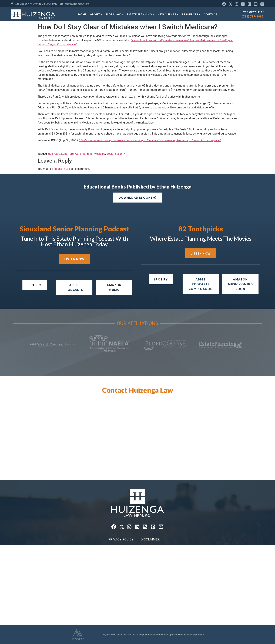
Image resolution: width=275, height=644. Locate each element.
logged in (59, 169)
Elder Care (54, 154)
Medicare (100, 154)
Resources (191, 14)
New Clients (168, 14)
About (96, 14)
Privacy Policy (121, 539)
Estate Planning (140, 14)
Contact (211, 14)
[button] (201, 284)
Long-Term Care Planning (77, 154)
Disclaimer (150, 539)
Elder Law (114, 14)
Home (82, 14)
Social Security (116, 154)
